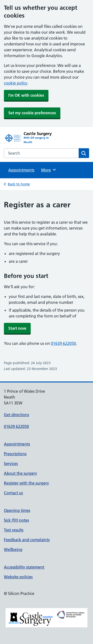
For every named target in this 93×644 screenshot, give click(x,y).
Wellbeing (13, 549)
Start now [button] (17, 328)
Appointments (21, 170)
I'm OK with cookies (26, 95)
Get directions (16, 415)
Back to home (19, 184)
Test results (14, 530)
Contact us (13, 493)
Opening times (17, 510)
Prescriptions (15, 454)
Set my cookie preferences (32, 113)
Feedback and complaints (27, 540)
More (49, 170)
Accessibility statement (24, 567)
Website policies (18, 577)
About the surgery (20, 473)
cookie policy (16, 83)
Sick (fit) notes (16, 520)
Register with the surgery (26, 483)
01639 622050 (63, 343)
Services (11, 464)
